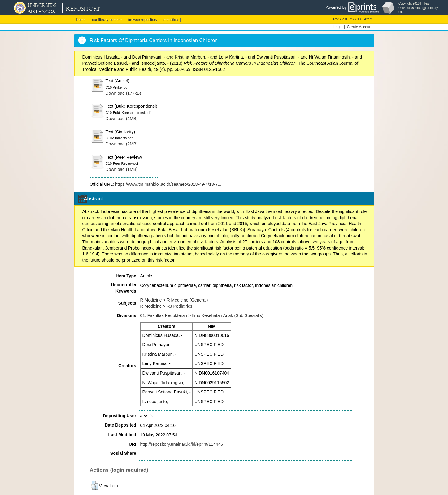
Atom (368, 19)
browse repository (143, 20)
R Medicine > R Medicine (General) (174, 300)
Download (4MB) (122, 119)
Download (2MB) (122, 144)
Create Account (359, 27)
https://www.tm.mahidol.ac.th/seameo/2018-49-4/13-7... (168, 184)
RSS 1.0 (356, 19)
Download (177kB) (123, 93)
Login (338, 27)
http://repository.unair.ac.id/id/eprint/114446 (182, 444)
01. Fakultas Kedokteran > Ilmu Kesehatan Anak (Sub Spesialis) (202, 315)
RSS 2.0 (340, 19)
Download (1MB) (122, 169)
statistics (171, 20)
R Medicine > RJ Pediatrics (166, 306)
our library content (107, 20)
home (81, 20)
